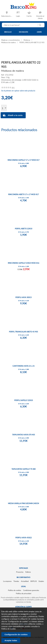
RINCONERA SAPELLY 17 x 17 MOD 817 (24, 160)
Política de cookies (15, 590)
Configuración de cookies (16, 634)
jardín (39, 32)
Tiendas (16, 581)
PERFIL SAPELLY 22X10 (24, 400)
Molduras (27, 40)
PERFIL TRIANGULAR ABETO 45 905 (23, 332)
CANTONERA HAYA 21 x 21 (24, 366)
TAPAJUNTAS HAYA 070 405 (24, 435)
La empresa (7, 581)
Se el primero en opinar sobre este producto (18, 91)
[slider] (6, 87)
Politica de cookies (9, 629)
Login (18, 16)
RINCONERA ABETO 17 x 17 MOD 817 (24, 195)
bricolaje (8, 32)
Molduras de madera (8, 43)
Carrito (29, 16)
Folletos (28, 572)
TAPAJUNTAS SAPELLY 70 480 (24, 469)
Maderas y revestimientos (11, 40)
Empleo (41, 581)
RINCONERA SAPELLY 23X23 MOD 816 (24, 263)
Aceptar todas (11, 640)
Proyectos (20, 572)
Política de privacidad (23, 594)
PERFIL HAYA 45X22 (24, 538)
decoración (23, 32)
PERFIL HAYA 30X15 (24, 297)
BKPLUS (34, 581)
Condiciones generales (31, 590)
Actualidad (25, 581)
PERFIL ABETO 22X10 (24, 229)
